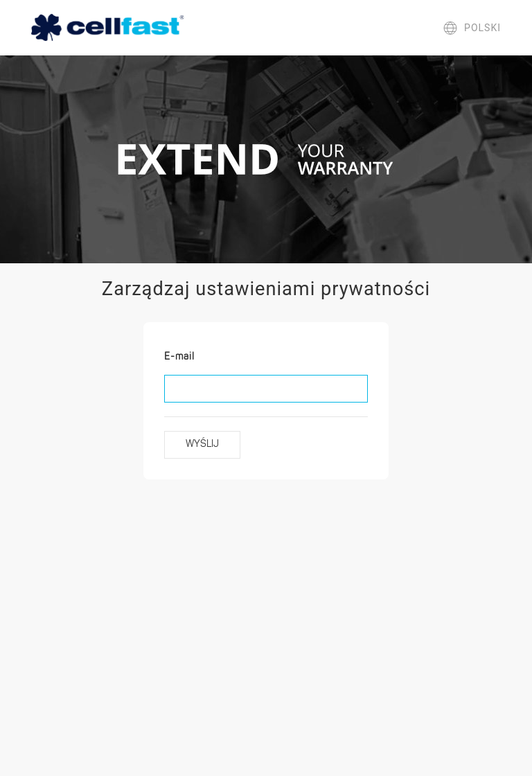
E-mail (179, 357)
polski (472, 28)
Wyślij (202, 444)
